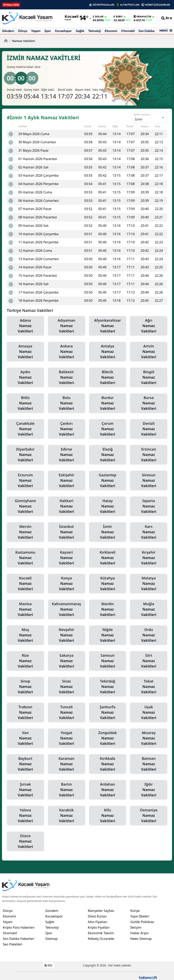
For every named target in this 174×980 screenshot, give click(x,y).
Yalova (25, 816)
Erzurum (25, 481)
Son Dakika (146, 31)
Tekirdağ (108, 687)
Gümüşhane (25, 506)
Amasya (25, 352)
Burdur (108, 403)
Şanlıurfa (108, 712)
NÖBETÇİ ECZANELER (158, 5)
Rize (25, 661)
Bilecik (108, 377)
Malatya (149, 584)
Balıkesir (67, 377)
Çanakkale (25, 429)
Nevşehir (67, 635)
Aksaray (149, 738)
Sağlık (80, 31)
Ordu (149, 635)
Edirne (67, 455)
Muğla (149, 609)
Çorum (108, 429)
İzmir (108, 532)
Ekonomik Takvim (101, 933)
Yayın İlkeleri (140, 916)
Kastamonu (25, 558)
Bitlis (25, 403)
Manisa (25, 609)
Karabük (67, 816)
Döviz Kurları (97, 916)
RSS (48, 965)
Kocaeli (25, 584)
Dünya (23, 31)
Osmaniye (149, 816)
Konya (67, 584)
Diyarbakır (25, 455)
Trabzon (25, 712)
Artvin (149, 352)
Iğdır (149, 790)
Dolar (98, 17)
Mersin (25, 532)
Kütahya (108, 584)
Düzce (25, 841)
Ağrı (149, 326)
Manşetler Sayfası (101, 911)
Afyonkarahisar (108, 326)
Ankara (67, 352)
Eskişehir (67, 481)
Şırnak (25, 790)
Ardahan (108, 790)
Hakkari (67, 506)
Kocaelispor (63, 31)
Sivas (67, 687)
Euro (118, 17)
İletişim (136, 927)
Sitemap (52, 939)
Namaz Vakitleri (22, 41)
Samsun (108, 661)
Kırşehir (149, 558)
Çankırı (67, 429)
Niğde (108, 635)
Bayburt (25, 764)
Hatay (108, 506)
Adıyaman (67, 326)
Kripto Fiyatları (99, 927)
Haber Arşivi (139, 933)
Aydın (25, 377)
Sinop (25, 687)
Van (25, 738)
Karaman (67, 764)
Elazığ (108, 455)
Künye (135, 911)
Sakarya (67, 661)
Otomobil (128, 31)
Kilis (108, 816)
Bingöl (149, 377)
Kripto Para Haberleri (19, 927)
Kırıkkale (108, 764)
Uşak (149, 712)
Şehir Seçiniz (142, 114)
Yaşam (36, 31)
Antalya (108, 352)
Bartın (67, 790)
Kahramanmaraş (67, 609)
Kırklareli (108, 558)
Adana (25, 326)
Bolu (67, 403)
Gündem (8, 31)
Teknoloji (94, 31)
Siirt (149, 661)
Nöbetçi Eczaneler (101, 939)
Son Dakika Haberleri (19, 939)
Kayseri (67, 558)
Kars (149, 532)
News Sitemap (141, 939)
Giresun (149, 481)
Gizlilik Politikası (142, 922)
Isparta (149, 506)
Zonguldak (108, 738)
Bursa (149, 403)
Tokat (149, 687)
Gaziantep (108, 481)
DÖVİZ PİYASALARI (103, 5)
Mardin (108, 609)
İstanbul (67, 532)
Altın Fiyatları (98, 922)
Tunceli (67, 712)
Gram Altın (142, 17)
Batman (149, 764)
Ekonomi (111, 31)
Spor (48, 31)
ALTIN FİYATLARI (130, 5)
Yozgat (67, 738)
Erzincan (149, 455)
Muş (25, 635)
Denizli (149, 429)
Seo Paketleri (13, 944)
